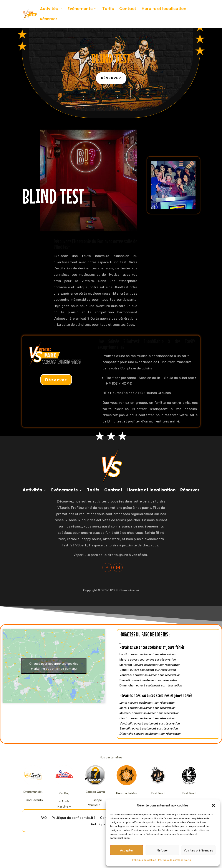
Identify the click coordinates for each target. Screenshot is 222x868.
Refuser (162, 850)
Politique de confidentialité (175, 860)
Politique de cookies (144, 860)
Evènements (80, 9)
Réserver (49, 19)
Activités (49, 9)
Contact (128, 9)
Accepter (127, 850)
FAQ (44, 818)
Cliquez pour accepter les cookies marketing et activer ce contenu (54, 666)
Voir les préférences (198, 850)
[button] (213, 805)
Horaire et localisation (164, 9)
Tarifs (108, 9)
